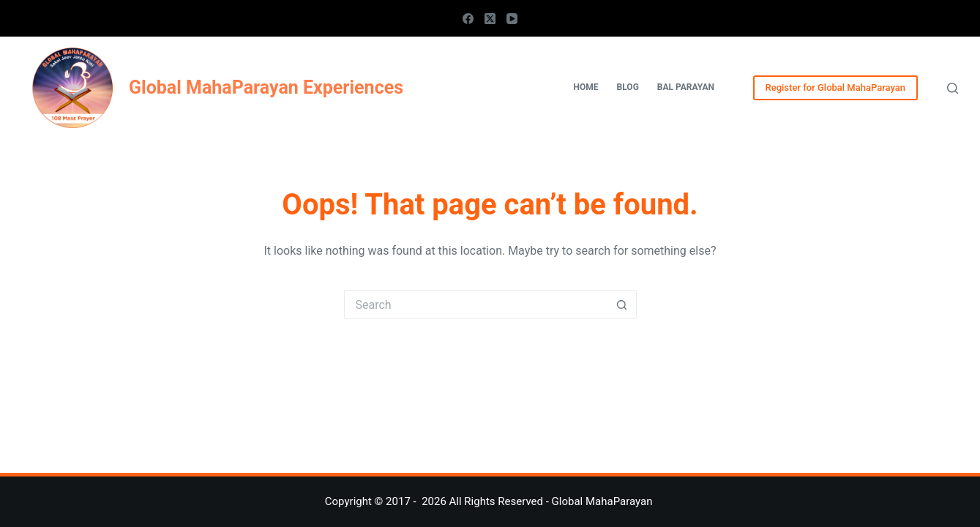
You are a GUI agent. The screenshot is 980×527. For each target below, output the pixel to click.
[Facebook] (468, 19)
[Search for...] (476, 304)
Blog (628, 87)
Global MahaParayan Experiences (266, 87)
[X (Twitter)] (490, 19)
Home (586, 87)
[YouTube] (512, 19)
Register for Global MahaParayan (835, 87)
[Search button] (622, 304)
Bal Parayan (686, 87)
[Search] (953, 88)
